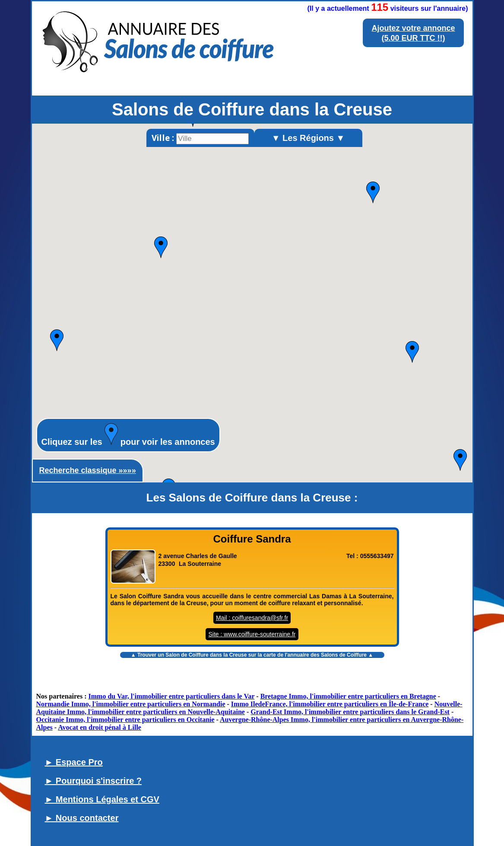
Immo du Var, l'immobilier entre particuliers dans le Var (172, 696)
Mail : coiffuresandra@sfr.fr (252, 618)
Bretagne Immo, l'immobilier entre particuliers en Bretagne (348, 696)
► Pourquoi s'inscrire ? (94, 781)
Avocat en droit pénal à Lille (100, 727)
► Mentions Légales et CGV (102, 799)
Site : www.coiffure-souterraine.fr (252, 634)
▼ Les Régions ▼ (308, 138)
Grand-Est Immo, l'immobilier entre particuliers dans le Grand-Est (350, 712)
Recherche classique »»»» (88, 470)
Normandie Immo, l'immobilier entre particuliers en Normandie (131, 704)
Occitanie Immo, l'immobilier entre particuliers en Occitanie (125, 720)
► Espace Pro (74, 762)
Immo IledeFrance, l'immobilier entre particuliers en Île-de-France (330, 704)
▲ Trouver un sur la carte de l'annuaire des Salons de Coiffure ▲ (252, 655)
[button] (373, 192)
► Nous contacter (82, 818)
